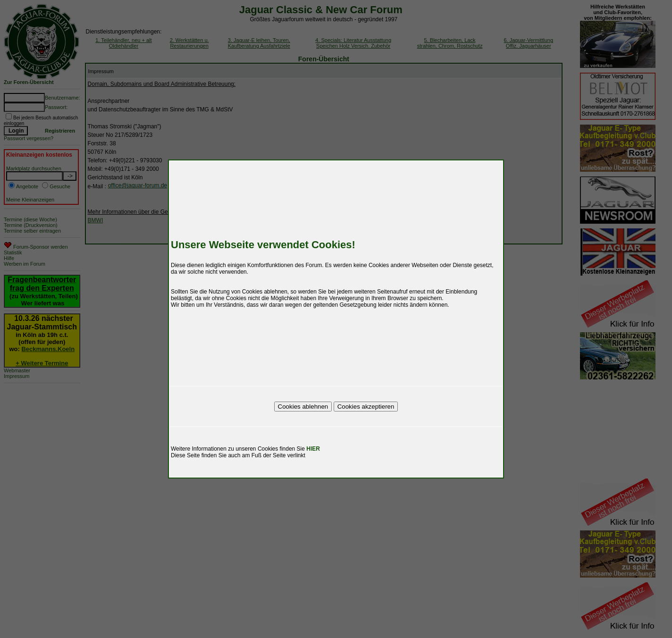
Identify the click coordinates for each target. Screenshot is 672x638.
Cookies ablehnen (303, 407)
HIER (313, 449)
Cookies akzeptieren (366, 407)
